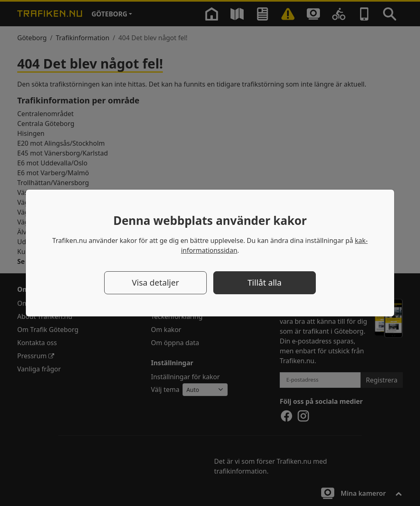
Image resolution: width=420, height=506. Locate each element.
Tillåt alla (265, 283)
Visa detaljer (155, 283)
